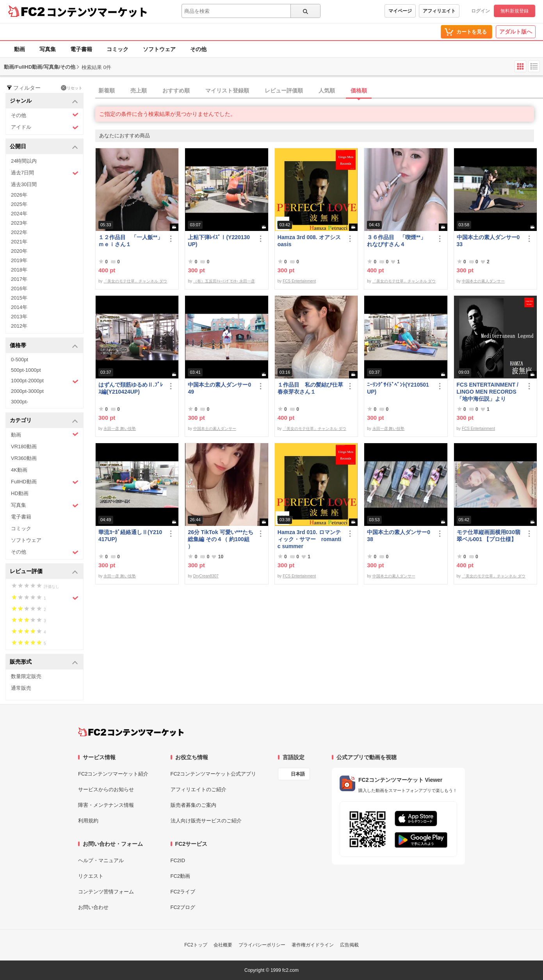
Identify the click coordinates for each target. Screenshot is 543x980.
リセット (72, 88)
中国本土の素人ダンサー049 (219, 388)
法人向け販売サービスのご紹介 (206, 821)
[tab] (319, 91)
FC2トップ (196, 945)
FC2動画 (181, 876)
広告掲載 (349, 945)
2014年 (19, 307)
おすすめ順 (176, 91)
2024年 (19, 214)
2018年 (19, 270)
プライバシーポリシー (262, 945)
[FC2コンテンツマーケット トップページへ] (131, 732)
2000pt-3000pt (27, 391)
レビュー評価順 (284, 91)
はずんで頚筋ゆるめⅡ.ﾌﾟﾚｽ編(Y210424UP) (131, 388)
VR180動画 (24, 447)
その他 (198, 49)
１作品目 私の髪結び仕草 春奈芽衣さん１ (310, 388)
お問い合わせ (93, 907)
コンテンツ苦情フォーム (106, 892)
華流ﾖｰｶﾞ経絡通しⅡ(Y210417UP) (130, 536)
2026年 (19, 195)
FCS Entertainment (299, 281)
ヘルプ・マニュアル (101, 860)
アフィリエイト (439, 11)
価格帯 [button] (44, 346)
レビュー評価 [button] (44, 572)
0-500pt (20, 360)
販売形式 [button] (44, 662)
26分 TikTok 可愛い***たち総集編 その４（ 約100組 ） (221, 539)
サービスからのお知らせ (106, 789)
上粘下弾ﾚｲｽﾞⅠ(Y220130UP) (219, 241)
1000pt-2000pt (45, 381)
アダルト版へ (516, 32)
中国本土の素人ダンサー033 (488, 241)
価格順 (359, 91)
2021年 (19, 242)
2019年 (19, 260)
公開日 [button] (44, 147)
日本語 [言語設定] (298, 774)
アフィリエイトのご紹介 (199, 789)
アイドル (45, 127)
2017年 (19, 279)
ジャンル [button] (44, 101)
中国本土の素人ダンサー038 (399, 536)
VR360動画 (24, 458)
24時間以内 (24, 161)
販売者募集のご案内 (193, 805)
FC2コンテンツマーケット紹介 (113, 774)
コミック (118, 49)
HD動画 (20, 493)
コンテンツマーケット (97, 12)
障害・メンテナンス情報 (106, 805)
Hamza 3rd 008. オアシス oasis (309, 241)
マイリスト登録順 (227, 91)
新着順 (107, 91)
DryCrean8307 (206, 576)
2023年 (19, 223)
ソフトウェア (159, 49)
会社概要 (223, 945)
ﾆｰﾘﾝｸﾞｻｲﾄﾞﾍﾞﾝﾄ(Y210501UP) (398, 388)
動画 (20, 49)
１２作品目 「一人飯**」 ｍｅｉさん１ (131, 241)
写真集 (48, 49)
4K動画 (19, 470)
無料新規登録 (515, 11)
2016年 (19, 288)
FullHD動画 (45, 482)
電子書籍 (81, 49)
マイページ (400, 11)
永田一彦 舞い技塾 (120, 429)
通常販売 (21, 688)
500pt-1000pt (26, 370)
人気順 (327, 91)
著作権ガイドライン (313, 945)
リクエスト (91, 876)
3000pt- (20, 402)
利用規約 (88, 821)
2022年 (19, 232)
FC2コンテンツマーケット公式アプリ (214, 774)
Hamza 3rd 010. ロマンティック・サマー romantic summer (309, 539)
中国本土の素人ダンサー (483, 281)
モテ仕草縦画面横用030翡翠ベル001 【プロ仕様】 (489, 536)
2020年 (19, 251)
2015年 (19, 298)
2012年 (19, 326)
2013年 (19, 317)
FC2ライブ (183, 892)
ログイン (481, 11)
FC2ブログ (183, 907)
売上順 (139, 91)
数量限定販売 (26, 676)
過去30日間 (24, 184)
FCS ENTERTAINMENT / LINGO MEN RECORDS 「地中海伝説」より (488, 392)
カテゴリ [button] (44, 421)
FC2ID (178, 860)
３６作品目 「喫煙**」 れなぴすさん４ (399, 241)
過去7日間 (45, 173)
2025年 (19, 204)
